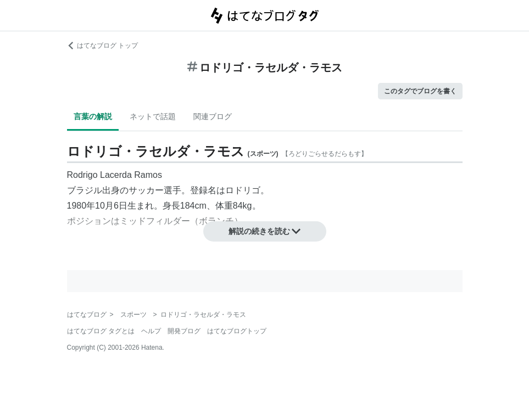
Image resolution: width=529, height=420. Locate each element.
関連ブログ (213, 116)
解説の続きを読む (265, 231)
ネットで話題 (153, 116)
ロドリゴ (243, 190)
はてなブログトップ (237, 331)
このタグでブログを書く (420, 91)
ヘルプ (151, 331)
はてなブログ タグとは (101, 331)
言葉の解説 (93, 116)
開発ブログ (184, 331)
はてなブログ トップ (102, 46)
